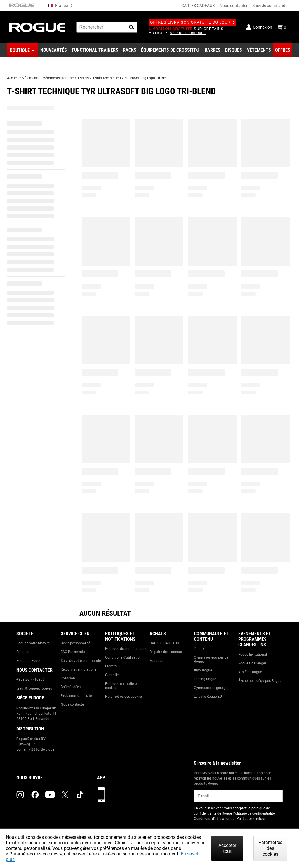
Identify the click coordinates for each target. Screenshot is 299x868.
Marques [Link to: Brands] (156, 661)
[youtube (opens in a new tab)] (50, 795)
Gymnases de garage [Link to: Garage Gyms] (211, 688)
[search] (107, 27)
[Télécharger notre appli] (101, 795)
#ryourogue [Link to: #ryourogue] (203, 670)
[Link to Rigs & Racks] (130, 50)
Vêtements (31, 78)
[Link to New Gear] (54, 50)
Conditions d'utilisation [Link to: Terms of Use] (123, 657)
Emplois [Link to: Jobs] (23, 652)
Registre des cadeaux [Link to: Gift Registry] (166, 652)
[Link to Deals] (283, 50)
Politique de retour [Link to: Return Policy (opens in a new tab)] (251, 819)
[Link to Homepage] (37, 27)
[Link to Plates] (234, 50)
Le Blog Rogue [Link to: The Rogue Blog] (205, 679)
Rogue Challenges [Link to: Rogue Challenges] (252, 663)
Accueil (13, 78)
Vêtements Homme (58, 78)
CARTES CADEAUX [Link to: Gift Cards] (164, 643)
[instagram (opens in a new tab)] (20, 795)
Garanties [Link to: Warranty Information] (113, 675)
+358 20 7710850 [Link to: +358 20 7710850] (31, 680)
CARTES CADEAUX (198, 6)
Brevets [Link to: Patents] (111, 666)
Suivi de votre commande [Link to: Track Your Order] (81, 661)
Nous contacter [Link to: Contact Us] (73, 704)
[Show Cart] (281, 27)
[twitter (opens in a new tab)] (65, 795)
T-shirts (83, 78)
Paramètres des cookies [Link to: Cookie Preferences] (124, 697)
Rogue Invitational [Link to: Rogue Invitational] (253, 655)
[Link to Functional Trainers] (95, 50)
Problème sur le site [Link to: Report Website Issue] (76, 696)
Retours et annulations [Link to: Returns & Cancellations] (79, 669)
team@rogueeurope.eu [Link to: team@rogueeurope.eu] (34, 688)
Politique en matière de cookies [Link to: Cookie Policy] (123, 686)
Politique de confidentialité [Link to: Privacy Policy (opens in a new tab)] (254, 813)
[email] (238, 796)
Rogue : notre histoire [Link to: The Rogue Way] (33, 643)
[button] (132, 27)
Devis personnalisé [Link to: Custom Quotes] (75, 643)
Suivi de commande (270, 6)
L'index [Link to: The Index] (199, 649)
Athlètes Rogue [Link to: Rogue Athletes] (250, 672)
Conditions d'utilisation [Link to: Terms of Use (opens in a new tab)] (213, 819)
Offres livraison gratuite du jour (193, 22)
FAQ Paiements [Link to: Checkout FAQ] (73, 652)
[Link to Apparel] (259, 50)
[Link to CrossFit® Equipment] (170, 50)
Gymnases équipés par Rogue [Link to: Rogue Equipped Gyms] (212, 659)
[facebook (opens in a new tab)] (35, 795)
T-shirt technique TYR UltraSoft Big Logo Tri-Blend (131, 78)
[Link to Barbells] (213, 50)
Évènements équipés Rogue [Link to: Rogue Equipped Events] (260, 681)
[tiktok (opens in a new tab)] (80, 795)
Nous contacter (234, 6)
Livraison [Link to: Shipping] (68, 678)
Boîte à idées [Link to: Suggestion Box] (71, 687)
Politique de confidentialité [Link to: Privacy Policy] (126, 649)
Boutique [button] (20, 50)
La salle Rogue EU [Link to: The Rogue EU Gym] (208, 697)
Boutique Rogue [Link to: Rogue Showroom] (29, 661)
